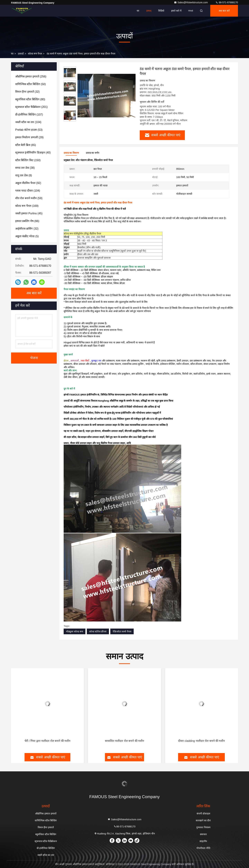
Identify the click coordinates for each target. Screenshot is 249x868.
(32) (27, 92)
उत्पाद (149, 11)
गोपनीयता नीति (203, 848)
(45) (29, 213)
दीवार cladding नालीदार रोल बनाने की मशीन (201, 741)
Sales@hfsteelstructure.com (191, 2)
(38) (25, 168)
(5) (27, 236)
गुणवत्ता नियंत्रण (203, 827)
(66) (27, 221)
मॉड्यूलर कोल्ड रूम (75, 632)
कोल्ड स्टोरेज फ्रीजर (98, 632)
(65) (26, 145)
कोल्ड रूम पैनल (35, 54)
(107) (29, 115)
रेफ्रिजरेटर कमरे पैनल (122, 632)
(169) (27, 206)
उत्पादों (21, 54)
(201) (31, 107)
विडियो (161, 11)
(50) (31, 84)
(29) (29, 137)
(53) (29, 130)
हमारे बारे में (176, 11)
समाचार (203, 834)
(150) (28, 160)
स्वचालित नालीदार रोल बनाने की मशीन (124, 741)
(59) (29, 198)
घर (138, 11)
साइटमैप (203, 841)
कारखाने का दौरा (203, 820)
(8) (24, 175)
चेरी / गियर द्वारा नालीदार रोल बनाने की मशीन (47, 741)
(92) (28, 183)
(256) (31, 76)
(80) (30, 99)
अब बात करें (224, 11)
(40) (33, 153)
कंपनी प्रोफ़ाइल (203, 814)
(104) (28, 122)
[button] (70, 120)
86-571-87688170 (227, 2)
